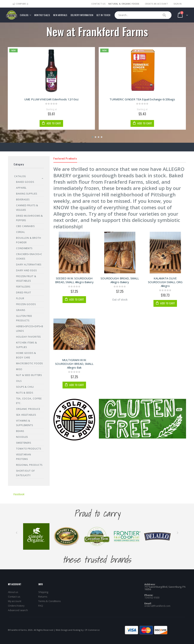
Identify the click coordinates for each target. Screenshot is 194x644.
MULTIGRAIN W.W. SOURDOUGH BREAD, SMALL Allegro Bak (74, 364)
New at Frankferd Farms (97, 31)
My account (15, 601)
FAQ (41, 606)
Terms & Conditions (49, 601)
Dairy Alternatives (29, 265)
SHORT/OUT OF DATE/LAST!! (25, 473)
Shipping (43, 592)
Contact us (14, 597)
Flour (20, 298)
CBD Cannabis (25, 226)
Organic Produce (28, 409)
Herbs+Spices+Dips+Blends (30, 329)
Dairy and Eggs (26, 270)
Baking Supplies (27, 194)
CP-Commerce (92, 630)
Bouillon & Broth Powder (29, 240)
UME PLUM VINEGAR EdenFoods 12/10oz (51, 99)
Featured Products (65, 158)
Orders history (16, 606)
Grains (21, 310)
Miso (19, 369)
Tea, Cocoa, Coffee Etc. (29, 401)
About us (13, 592)
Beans (20, 431)
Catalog (20, 176)
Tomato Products (29, 449)
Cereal (20, 232)
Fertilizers (23, 287)
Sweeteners (24, 443)
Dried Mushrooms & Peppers (29, 218)
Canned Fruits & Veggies (27, 208)
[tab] (120, 158)
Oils (19, 381)
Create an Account (156, 4)
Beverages (23, 200)
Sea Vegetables (26, 415)
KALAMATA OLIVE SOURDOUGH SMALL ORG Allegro (165, 282)
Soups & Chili (25, 387)
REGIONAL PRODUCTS (29, 465)
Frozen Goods (26, 304)
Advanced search (18, 610)
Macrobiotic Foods (29, 363)
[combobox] (143, 15)
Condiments (24, 248)
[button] (92, 137)
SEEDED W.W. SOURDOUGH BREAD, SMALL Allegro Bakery (74, 280)
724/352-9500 (152, 598)
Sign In (178, 4)
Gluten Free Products (24, 318)
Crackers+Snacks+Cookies (29, 256)
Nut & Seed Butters (29, 375)
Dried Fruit (24, 293)
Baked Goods (25, 182)
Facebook (19, 494)
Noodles (22, 437)
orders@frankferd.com (157, 606)
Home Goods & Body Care (26, 355)
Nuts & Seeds (25, 393)
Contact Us (98, 4)
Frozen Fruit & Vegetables (26, 279)
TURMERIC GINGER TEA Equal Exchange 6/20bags (142, 99)
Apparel (21, 188)
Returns (43, 597)
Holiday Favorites (28, 337)
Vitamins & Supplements (25, 423)
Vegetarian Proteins (24, 457)
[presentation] (16, 533)
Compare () (20, 4)
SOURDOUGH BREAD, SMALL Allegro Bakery (120, 280)
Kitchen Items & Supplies (27, 345)
